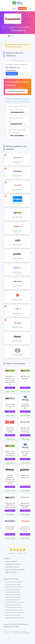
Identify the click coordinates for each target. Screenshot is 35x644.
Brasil (11, 36)
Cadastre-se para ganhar (16, 91)
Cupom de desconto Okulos (13, 615)
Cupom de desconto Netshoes (14, 587)
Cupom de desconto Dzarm (13, 595)
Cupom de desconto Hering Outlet (15, 612)
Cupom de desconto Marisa (13, 605)
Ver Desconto (10, 388)
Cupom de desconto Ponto (13, 597)
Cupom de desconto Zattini (13, 584)
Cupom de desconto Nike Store (14, 610)
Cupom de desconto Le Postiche (14, 618)
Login (14, 8)
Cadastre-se (22, 8)
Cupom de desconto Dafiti (13, 592)
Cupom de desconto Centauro (14, 582)
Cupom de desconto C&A (12, 600)
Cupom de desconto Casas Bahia (15, 602)
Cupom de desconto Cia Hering (14, 607)
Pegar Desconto (12, 74)
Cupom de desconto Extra (13, 590)
